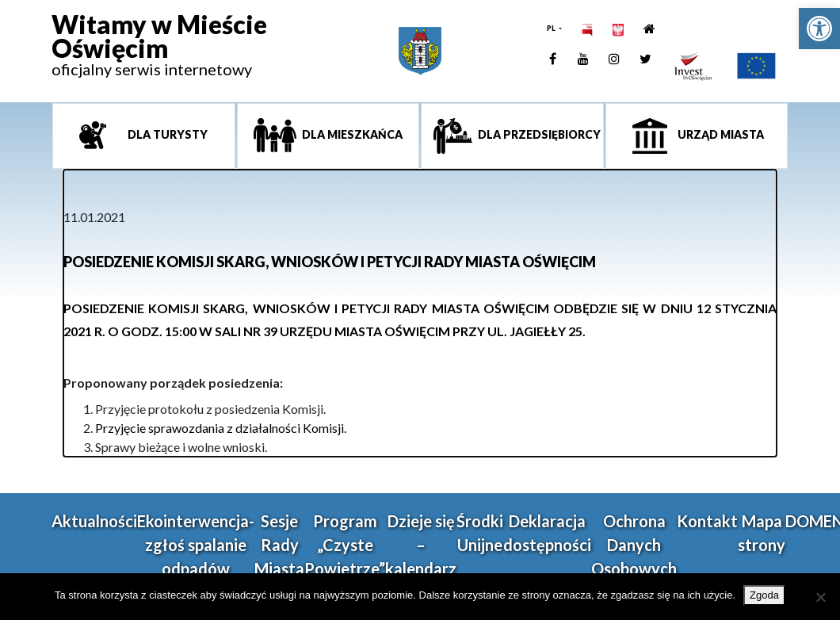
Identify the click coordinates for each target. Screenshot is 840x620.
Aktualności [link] (94, 521)
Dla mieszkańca (351, 134)
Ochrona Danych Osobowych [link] (634, 545)
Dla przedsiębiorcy (538, 134)
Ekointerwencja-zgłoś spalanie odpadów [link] (196, 545)
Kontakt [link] (707, 521)
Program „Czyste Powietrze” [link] (345, 545)
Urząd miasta (720, 134)
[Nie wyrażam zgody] (820, 597)
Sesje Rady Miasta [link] (279, 545)
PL (552, 28)
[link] (819, 29)
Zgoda (764, 595)
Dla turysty (166, 134)
